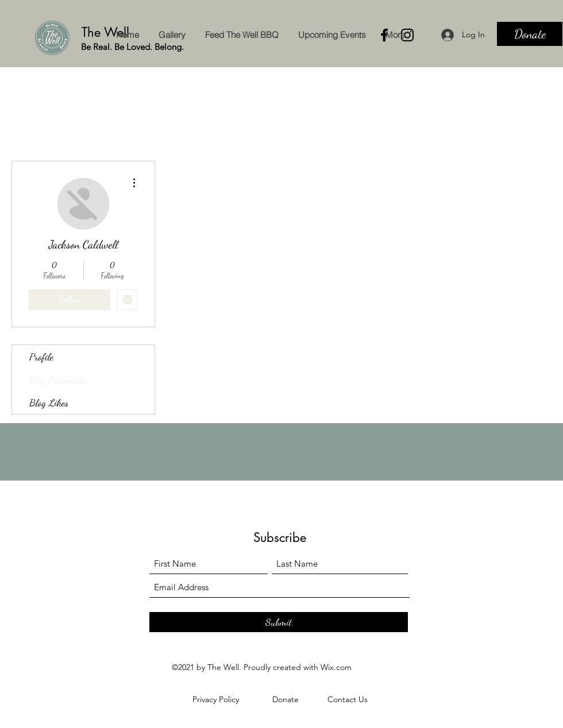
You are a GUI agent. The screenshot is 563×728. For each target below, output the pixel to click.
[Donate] (530, 34)
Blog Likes (49, 402)
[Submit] (279, 622)
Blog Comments (58, 380)
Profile (41, 357)
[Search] (551, 34)
